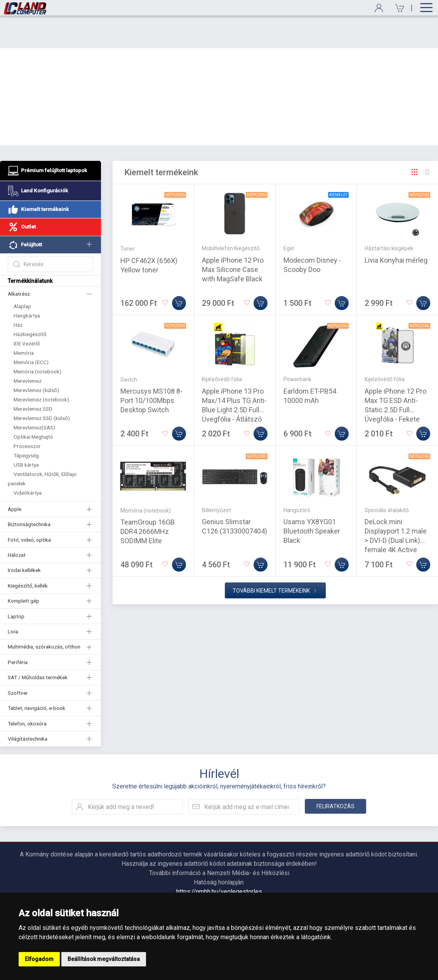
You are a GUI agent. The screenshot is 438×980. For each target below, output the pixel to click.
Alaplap (22, 274)
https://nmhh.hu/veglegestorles (219, 859)
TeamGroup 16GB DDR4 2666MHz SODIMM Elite (148, 499)
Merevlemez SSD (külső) (42, 385)
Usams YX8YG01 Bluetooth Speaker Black (312, 498)
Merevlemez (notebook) (41, 367)
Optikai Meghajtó (33, 404)
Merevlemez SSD (33, 376)
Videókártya (28, 460)
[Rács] (415, 140)
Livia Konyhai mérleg (396, 228)
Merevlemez (28, 348)
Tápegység (26, 423)
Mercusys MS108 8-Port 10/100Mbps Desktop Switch (151, 368)
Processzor (27, 413)
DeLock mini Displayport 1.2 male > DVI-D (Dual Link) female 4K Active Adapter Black (396, 508)
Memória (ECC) (31, 330)
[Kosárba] (179, 270)
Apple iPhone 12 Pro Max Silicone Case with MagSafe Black (233, 237)
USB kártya (26, 432)
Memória (24, 320)
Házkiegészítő (30, 302)
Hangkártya (27, 283)
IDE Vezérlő (27, 311)
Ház (18, 292)
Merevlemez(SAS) (34, 395)
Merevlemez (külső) (36, 357)
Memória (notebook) (37, 339)
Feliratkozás (335, 774)
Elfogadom (39, 959)
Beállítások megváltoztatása (104, 959)
